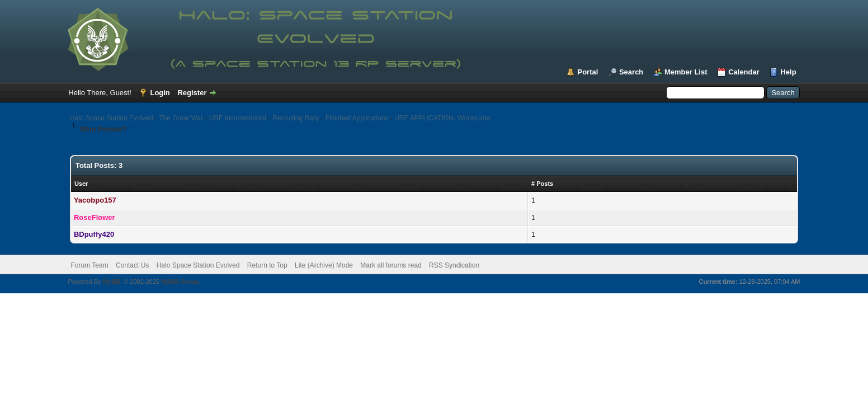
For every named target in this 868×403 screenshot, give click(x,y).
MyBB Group (180, 282)
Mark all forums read (391, 265)
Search (631, 72)
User (81, 184)
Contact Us (132, 265)
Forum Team (90, 265)
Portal (588, 72)
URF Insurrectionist (238, 118)
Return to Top (267, 265)
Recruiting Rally (296, 118)
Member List (686, 72)
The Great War (181, 118)
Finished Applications (357, 118)
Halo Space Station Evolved (112, 118)
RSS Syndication (454, 265)
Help (788, 72)
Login (160, 93)
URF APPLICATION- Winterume (442, 118)
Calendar (744, 72)
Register (192, 93)
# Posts (542, 184)
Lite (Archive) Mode (324, 265)
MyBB (112, 282)
